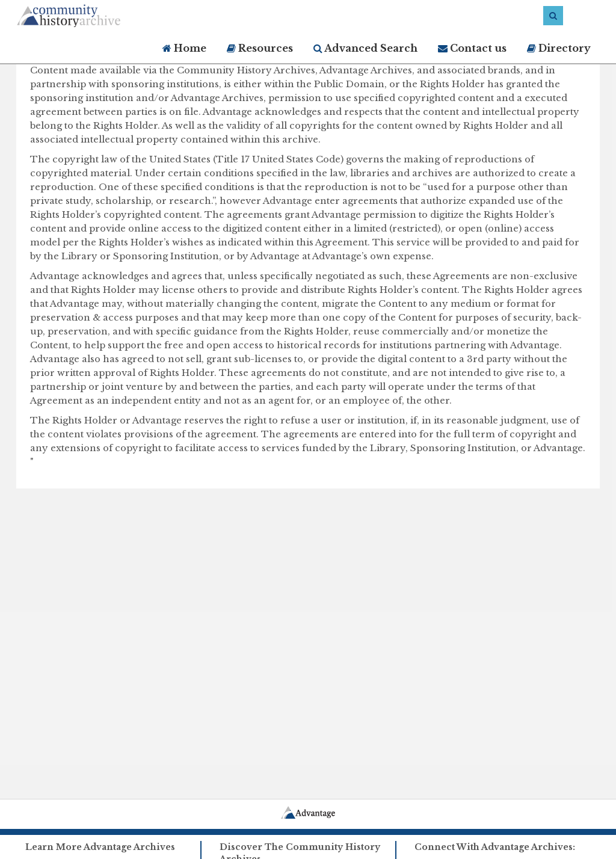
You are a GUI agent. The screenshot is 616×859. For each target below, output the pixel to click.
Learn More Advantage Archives (100, 847)
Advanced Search (365, 48)
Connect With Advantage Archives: (495, 847)
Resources (260, 48)
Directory (559, 48)
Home (184, 48)
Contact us (472, 48)
